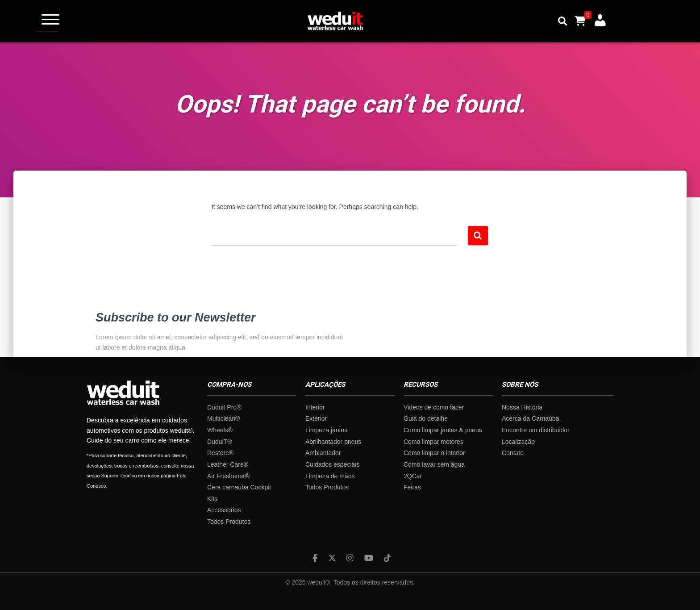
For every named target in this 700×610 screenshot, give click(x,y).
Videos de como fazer (434, 407)
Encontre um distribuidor (536, 430)
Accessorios (224, 510)
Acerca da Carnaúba (530, 418)
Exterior (316, 418)
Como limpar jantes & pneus (443, 430)
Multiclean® (223, 418)
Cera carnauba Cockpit (239, 487)
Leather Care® (228, 464)
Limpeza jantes (326, 430)
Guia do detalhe (426, 418)
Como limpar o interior (434, 453)
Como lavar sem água (434, 464)
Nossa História (522, 407)
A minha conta (597, 19)
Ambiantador (323, 453)
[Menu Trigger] (47, 19)
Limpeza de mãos (330, 476)
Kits (212, 499)
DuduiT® (219, 442)
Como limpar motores (433, 442)
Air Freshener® (228, 476)
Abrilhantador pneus (333, 442)
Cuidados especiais (332, 464)
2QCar (413, 476)
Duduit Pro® (224, 407)
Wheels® (220, 430)
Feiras (412, 487)
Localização (518, 442)
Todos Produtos (229, 522)
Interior (315, 407)
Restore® (220, 453)
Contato (513, 453)
